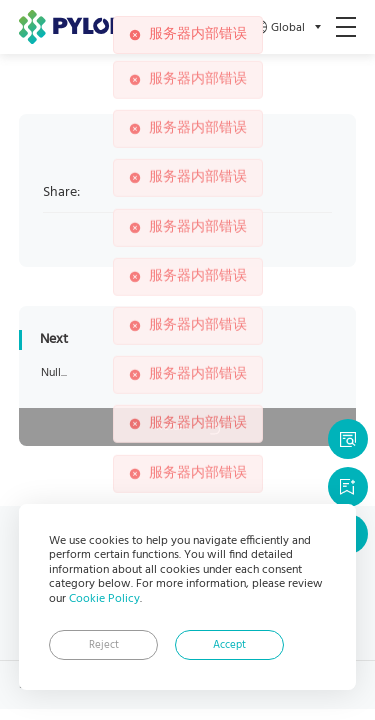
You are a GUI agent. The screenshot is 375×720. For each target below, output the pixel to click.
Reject (104, 645)
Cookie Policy (104, 599)
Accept (229, 645)
